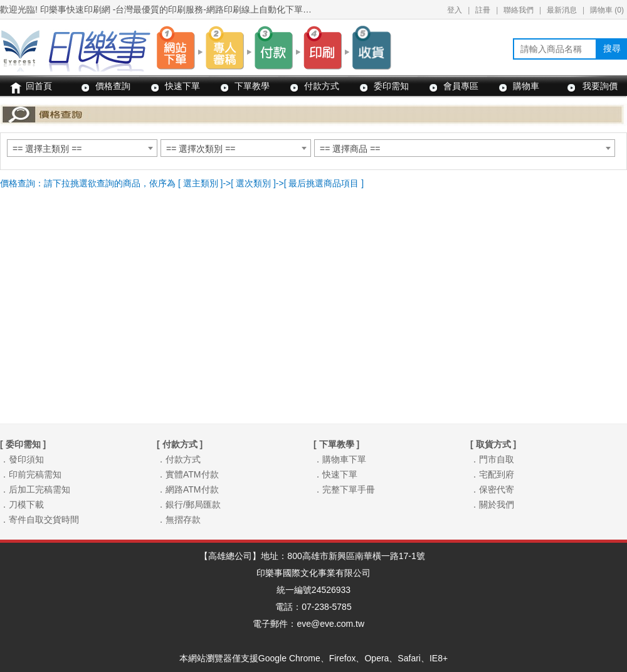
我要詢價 (600, 86)
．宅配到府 (492, 474)
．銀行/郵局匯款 (189, 504)
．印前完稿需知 (31, 474)
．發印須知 (22, 459)
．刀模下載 (22, 504)
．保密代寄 (492, 489)
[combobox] (82, 148)
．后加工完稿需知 (35, 489)
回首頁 (39, 86)
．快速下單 (335, 474)
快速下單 (182, 86)
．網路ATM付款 (188, 489)
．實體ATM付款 (188, 474)
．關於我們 (492, 504)
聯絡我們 (519, 10)
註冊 (483, 10)
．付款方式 (179, 459)
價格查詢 (113, 86)
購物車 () (607, 10)
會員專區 (461, 86)
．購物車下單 (340, 459)
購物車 (526, 86)
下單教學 (252, 86)
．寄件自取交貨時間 (40, 520)
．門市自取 (492, 459)
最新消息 (562, 10)
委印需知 (391, 86)
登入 (455, 10)
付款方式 (322, 86)
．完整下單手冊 (344, 489)
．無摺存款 (179, 520)
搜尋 (612, 48)
